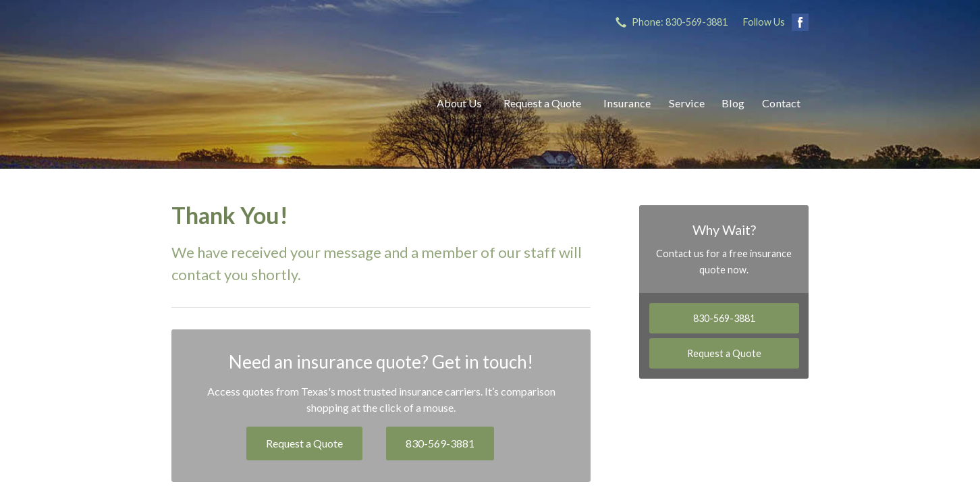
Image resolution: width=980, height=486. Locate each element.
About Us (459, 103)
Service (687, 103)
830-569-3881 (440, 443)
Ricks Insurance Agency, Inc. (290, 103)
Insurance (627, 103)
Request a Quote (542, 103)
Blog (733, 103)
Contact (781, 103)
